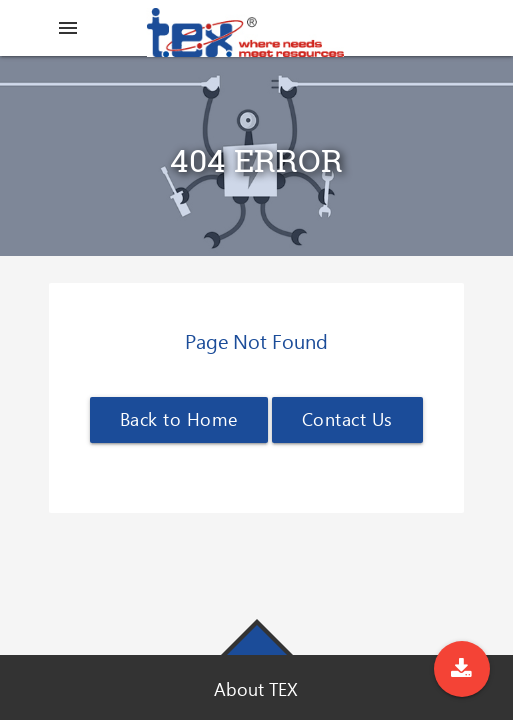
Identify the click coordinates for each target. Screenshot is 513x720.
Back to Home (179, 419)
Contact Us (347, 419)
